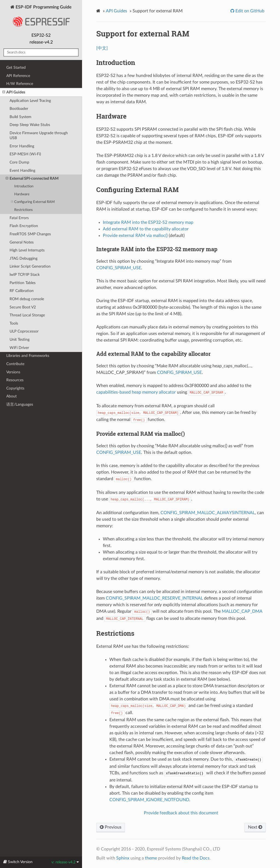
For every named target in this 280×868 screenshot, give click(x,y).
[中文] (102, 48)
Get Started (16, 68)
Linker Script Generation (30, 266)
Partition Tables (23, 283)
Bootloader (19, 109)
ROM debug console (27, 299)
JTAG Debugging (24, 258)
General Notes (22, 242)
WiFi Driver (19, 348)
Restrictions (24, 210)
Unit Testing (20, 340)
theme (151, 858)
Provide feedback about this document (181, 813)
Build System (21, 117)
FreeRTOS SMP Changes (30, 234)
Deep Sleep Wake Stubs (30, 125)
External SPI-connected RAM (32, 179)
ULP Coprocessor (24, 331)
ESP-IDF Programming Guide (41, 18)
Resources (15, 380)
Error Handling (22, 146)
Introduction (24, 186)
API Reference (18, 76)
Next (255, 827)
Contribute (15, 364)
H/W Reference (20, 84)
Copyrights (15, 388)
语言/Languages (20, 404)
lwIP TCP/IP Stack (25, 275)
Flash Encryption (24, 226)
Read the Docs (196, 858)
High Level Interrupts (27, 250)
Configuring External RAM (33, 202)
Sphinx (123, 858)
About (11, 396)
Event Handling (22, 171)
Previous (111, 827)
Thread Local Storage (27, 315)
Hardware (22, 194)
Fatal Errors (19, 218)
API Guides (14, 92)
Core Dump (19, 162)
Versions (13, 372)
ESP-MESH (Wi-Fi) (25, 154)
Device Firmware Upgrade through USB (39, 135)
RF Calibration (22, 291)
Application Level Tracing (30, 101)
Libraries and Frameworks (28, 356)
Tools (14, 323)
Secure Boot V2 (23, 307)
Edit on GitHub (249, 11)
